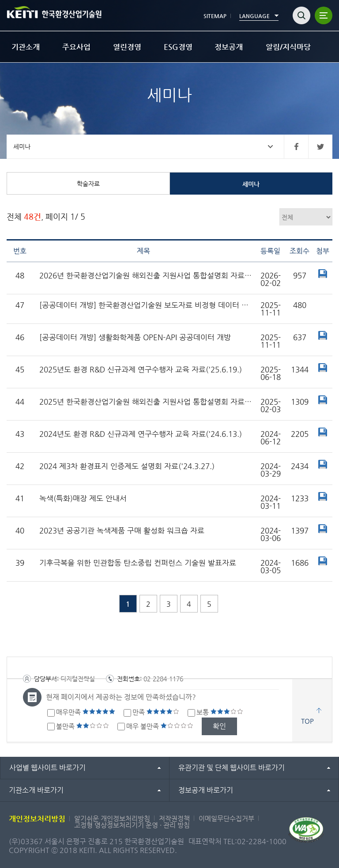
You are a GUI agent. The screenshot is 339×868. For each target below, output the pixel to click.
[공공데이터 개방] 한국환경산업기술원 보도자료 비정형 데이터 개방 (145, 305)
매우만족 (86, 712)
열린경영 (127, 47)
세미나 (22, 147)
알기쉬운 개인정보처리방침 (112, 818)
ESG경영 (178, 47)
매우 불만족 (160, 726)
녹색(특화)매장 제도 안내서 (83, 498)
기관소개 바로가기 (36, 790)
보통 (220, 712)
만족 (156, 712)
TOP (307, 721)
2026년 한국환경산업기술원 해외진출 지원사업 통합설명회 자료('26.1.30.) (145, 276)
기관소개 (26, 47)
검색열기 (301, 15)
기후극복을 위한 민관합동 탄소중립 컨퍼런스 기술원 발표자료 (138, 563)
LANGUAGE (254, 16)
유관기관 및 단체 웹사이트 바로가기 (232, 768)
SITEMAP (215, 16)
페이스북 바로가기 (296, 147)
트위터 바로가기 (320, 147)
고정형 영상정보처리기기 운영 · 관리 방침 (132, 825)
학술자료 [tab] (88, 184)
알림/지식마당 (288, 47)
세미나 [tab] (251, 184)
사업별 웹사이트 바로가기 (47, 768)
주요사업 (76, 47)
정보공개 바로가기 (206, 790)
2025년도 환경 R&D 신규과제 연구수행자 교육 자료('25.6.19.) (141, 370)
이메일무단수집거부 (226, 818)
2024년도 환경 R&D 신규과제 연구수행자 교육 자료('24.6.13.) (141, 434)
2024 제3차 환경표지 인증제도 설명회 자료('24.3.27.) (127, 466)
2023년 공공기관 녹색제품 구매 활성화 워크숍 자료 (122, 531)
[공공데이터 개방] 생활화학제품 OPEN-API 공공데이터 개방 (135, 337)
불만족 (83, 726)
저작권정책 (174, 818)
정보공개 (229, 47)
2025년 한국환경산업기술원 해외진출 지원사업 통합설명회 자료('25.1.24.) (145, 402)
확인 (219, 726)
